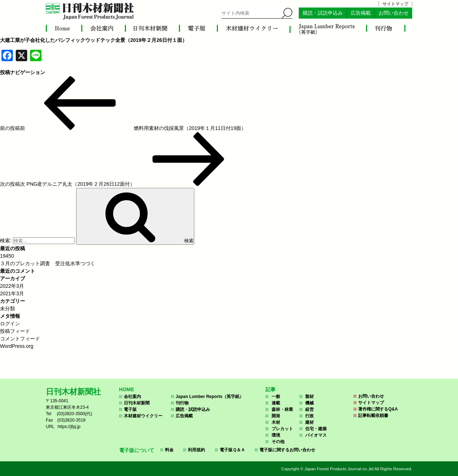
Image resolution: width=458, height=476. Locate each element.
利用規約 (196, 450)
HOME (127, 389)
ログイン (10, 324)
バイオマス (316, 435)
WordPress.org (17, 346)
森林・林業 (282, 409)
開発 (276, 416)
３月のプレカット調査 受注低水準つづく (48, 263)
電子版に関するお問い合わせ (287, 450)
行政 (310, 416)
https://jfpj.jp (69, 427)
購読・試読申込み (323, 13)
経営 (310, 409)
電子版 (130, 409)
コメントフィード (20, 339)
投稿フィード (15, 331)
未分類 (8, 309)
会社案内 (132, 397)
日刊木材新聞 (137, 403)
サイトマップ (395, 4)
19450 (7, 256)
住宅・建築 (316, 429)
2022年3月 (12, 286)
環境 (276, 435)
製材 (310, 397)
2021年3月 (12, 293)
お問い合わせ (394, 13)
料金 (169, 450)
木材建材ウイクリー (143, 416)
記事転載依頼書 (373, 416)
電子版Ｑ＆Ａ (232, 450)
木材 (276, 422)
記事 (271, 389)
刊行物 (182, 403)
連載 (276, 403)
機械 (310, 403)
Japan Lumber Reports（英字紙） (210, 397)
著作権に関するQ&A (378, 409)
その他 (278, 442)
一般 (276, 397)
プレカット (282, 429)
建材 (310, 422)
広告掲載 (361, 13)
